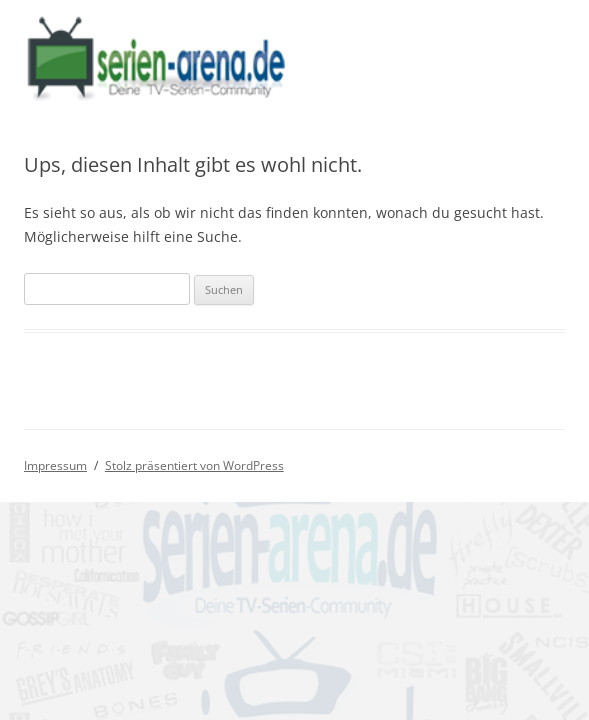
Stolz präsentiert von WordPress (194, 465)
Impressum (55, 465)
